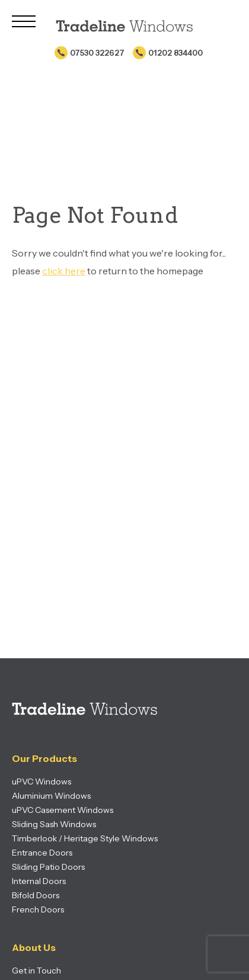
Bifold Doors (36, 895)
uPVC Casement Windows (63, 810)
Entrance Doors (42, 853)
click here (64, 271)
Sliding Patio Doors (48, 867)
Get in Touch (36, 971)
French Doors (38, 909)
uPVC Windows (41, 782)
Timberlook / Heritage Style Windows (85, 838)
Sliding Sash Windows (54, 824)
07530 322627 (97, 53)
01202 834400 (175, 53)
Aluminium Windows (51, 796)
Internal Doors (39, 881)
